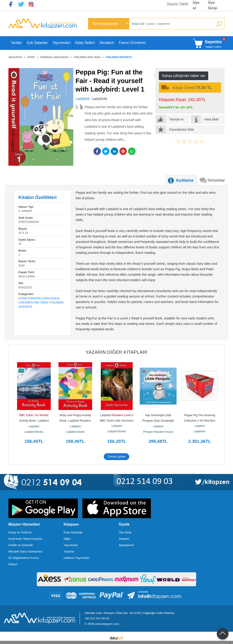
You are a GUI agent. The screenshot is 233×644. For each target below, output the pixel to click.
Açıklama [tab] (185, 180)
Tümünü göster (117, 457)
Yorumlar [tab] (216, 180)
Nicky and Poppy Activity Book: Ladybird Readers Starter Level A (76, 421)
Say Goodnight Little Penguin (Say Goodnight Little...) (158, 421)
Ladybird (34, 426)
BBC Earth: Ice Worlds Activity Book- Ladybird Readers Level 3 (34, 421)
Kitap (22, 298)
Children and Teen (33, 303)
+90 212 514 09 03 (97, 618)
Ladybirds (200, 431)
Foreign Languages (43, 298)
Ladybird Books (34, 432)
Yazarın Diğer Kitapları (117, 352)
